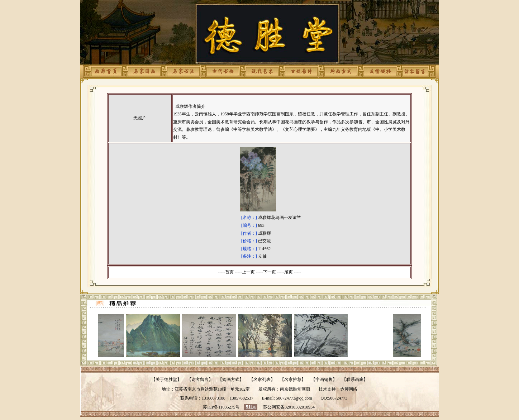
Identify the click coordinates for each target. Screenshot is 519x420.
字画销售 (324, 380)
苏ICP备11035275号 (221, 407)
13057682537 (242, 398)
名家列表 (262, 380)
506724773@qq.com (294, 398)
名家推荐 (293, 380)
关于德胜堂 (166, 380)
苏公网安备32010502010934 (289, 407)
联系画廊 (355, 380)
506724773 (338, 398)
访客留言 (200, 380)
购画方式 (231, 380)
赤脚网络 (349, 389)
